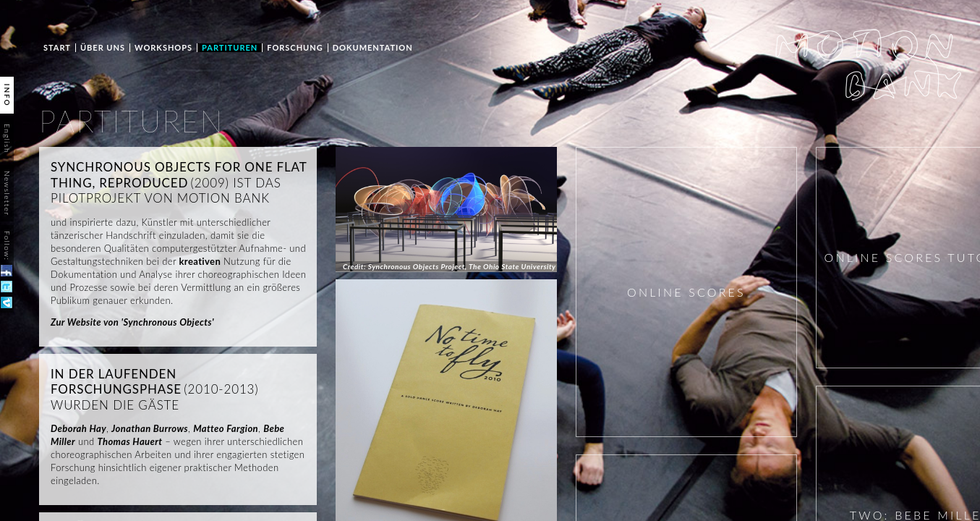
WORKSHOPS (163, 48)
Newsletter (7, 193)
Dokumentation (373, 48)
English (7, 139)
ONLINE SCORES (686, 292)
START (57, 48)
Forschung (295, 48)
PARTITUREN (230, 48)
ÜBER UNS (103, 48)
